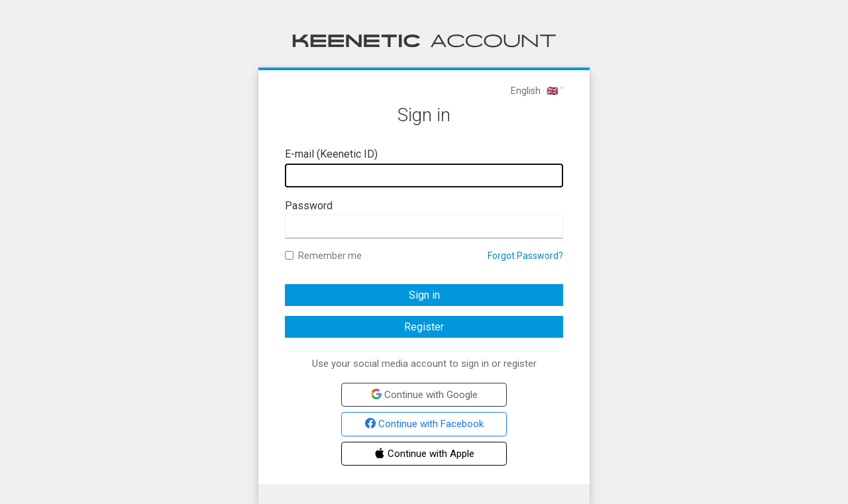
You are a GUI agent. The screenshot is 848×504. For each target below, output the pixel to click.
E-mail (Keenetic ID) (331, 154)
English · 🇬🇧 (534, 91)
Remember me (323, 256)
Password (309, 206)
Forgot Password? (525, 256)
